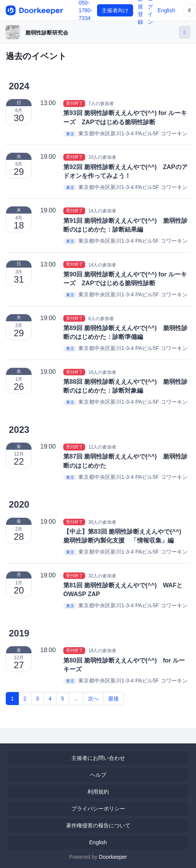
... (76, 699)
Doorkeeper (113, 857)
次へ (93, 699)
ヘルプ (98, 775)
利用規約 (98, 792)
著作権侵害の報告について (98, 825)
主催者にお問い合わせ (98, 758)
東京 (70, 134)
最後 (114, 699)
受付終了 (74, 103)
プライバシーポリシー (98, 809)
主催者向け (115, 10)
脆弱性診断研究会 (47, 33)
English (166, 10)
